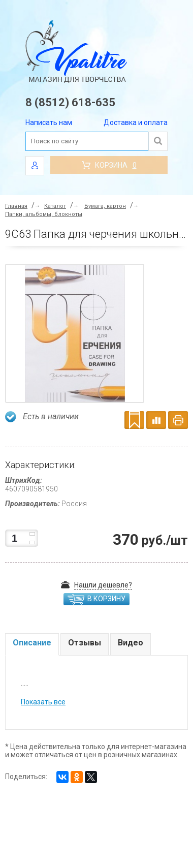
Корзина (109, 165)
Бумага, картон (105, 206)
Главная (16, 206)
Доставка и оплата (136, 122)
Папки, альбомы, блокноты (44, 214)
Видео (131, 643)
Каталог (55, 206)
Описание (32, 643)
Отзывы (85, 643)
